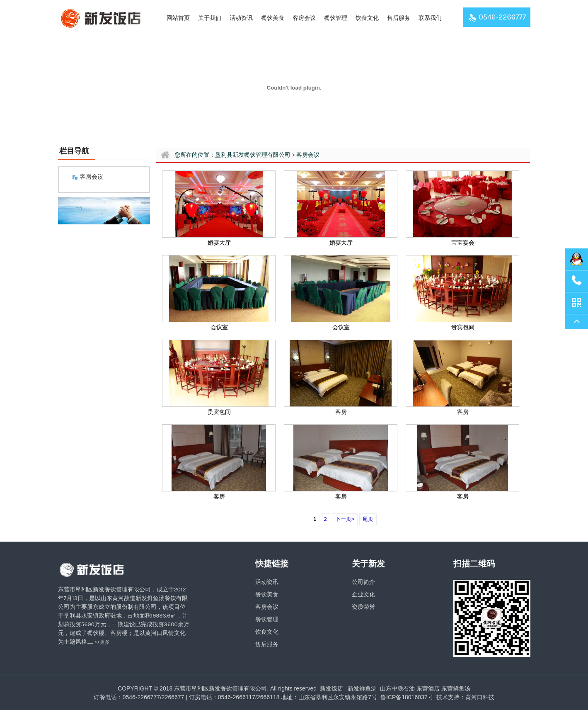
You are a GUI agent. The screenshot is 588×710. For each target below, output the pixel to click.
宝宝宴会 (463, 243)
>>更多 (102, 642)
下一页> (345, 519)
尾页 (368, 519)
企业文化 (363, 595)
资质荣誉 (363, 607)
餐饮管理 (336, 18)
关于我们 (210, 18)
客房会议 (304, 18)
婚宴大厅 (219, 243)
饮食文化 (367, 18)
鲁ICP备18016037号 (406, 697)
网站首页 (178, 18)
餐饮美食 (273, 18)
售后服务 (399, 18)
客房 (341, 412)
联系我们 (430, 18)
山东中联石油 (397, 688)
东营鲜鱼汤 (456, 688)
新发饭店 (332, 688)
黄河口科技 (480, 697)
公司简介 (363, 582)
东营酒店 (428, 688)
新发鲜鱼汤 (362, 688)
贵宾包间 (463, 327)
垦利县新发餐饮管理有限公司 (253, 155)
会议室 (219, 327)
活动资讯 (241, 18)
